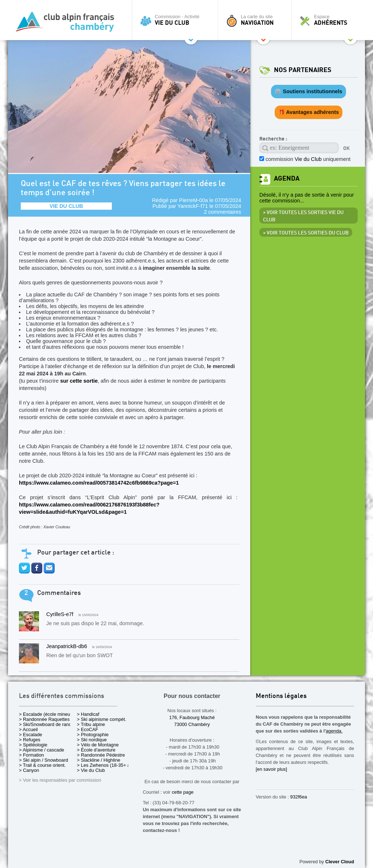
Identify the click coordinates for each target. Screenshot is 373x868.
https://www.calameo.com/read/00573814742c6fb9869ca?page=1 (99, 483)
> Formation (32, 755)
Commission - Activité (177, 20)
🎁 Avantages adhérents (309, 112)
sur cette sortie (79, 381)
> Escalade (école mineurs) (47, 714)
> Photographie (93, 735)
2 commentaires (223, 212)
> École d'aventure (96, 750)
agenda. (334, 731)
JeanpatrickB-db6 (67, 646)
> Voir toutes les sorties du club (306, 233)
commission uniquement (308, 159)
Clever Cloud (340, 862)
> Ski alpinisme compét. (102, 719)
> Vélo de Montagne (98, 745)
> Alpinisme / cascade (42, 750)
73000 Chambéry (192, 724)
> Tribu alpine (91, 724)
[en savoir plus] (271, 769)
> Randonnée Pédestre (101, 755)
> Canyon (29, 770)
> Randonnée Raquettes (44, 719)
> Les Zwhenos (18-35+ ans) (107, 765)
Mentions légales (281, 696)
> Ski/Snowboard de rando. (47, 724)
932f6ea (299, 797)
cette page (183, 792)
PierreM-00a (194, 200)
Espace (330, 20)
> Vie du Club (91, 770)
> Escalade (31, 735)
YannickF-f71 (193, 206)
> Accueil (28, 729)
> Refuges (30, 740)
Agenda (287, 179)
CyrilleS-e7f (60, 614)
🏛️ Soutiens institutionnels (308, 91)
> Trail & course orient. (42, 765)
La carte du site (256, 20)
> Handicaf (88, 714)
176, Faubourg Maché (192, 717)
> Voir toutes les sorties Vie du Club (303, 216)
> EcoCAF (88, 729)
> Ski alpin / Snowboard (44, 760)
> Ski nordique (92, 740)
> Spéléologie (33, 745)
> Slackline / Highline (99, 760)
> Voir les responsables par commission (60, 780)
